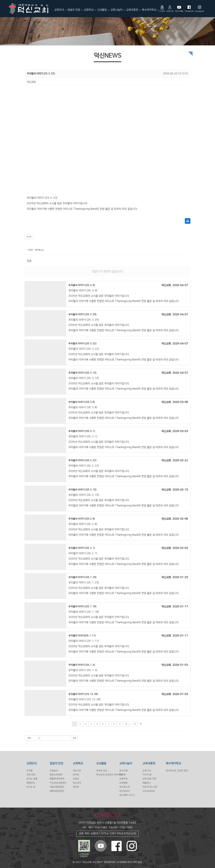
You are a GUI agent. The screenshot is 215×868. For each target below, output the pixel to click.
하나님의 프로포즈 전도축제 (109, 775)
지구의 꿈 (147, 775)
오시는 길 (31, 787)
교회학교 (89, 10)
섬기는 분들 (32, 779)
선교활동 (102, 10)
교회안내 (59, 10)
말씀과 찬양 (74, 10)
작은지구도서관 (150, 787)
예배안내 (31, 783)
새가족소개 (125, 787)
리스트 (29, 237)
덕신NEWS (124, 791)
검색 (74, 738)
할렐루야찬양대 (57, 779)
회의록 (122, 775)
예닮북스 (147, 783)
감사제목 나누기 (127, 795)
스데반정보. (137, 862)
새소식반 (77, 771)
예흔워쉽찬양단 (57, 791)
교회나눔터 (117, 10)
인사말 (30, 771)
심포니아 (147, 771)
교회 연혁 (31, 775)
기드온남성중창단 (58, 783)
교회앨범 (123, 783)
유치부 (76, 775)
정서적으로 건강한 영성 (177, 771)
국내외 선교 (102, 771)
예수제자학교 (149, 10)
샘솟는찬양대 (56, 775)
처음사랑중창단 (57, 787)
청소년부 (77, 783)
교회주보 (123, 779)
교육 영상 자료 (149, 779)
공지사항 (123, 771)
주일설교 (54, 771)
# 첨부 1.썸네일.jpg (36, 250)
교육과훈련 (132, 10)
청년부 (76, 787)
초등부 (76, 779)
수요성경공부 (149, 791)
